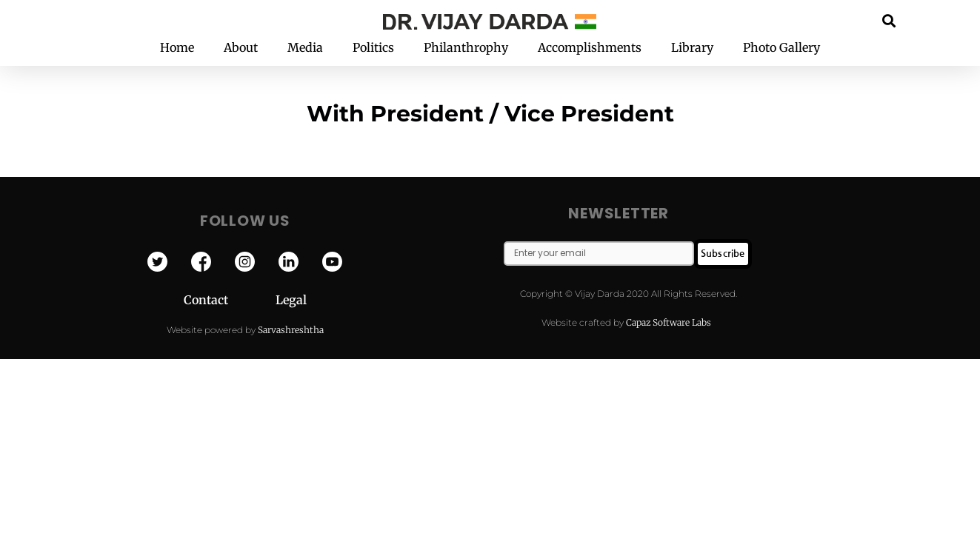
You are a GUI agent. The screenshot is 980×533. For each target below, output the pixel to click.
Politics (373, 47)
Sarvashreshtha (291, 330)
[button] (889, 20)
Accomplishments (590, 47)
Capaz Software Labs (669, 322)
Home (177, 47)
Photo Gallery (781, 47)
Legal (291, 300)
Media (305, 47)
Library (692, 47)
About (241, 47)
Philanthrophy (466, 47)
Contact (230, 300)
